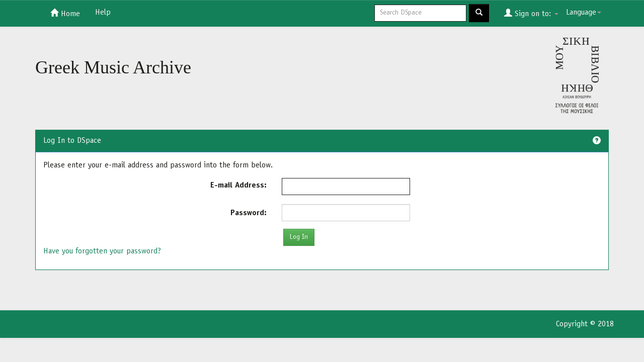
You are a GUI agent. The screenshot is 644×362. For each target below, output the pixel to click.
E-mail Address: (238, 186)
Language (584, 13)
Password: (249, 213)
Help (103, 13)
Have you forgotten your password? (102, 251)
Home (65, 13)
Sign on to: (531, 13)
